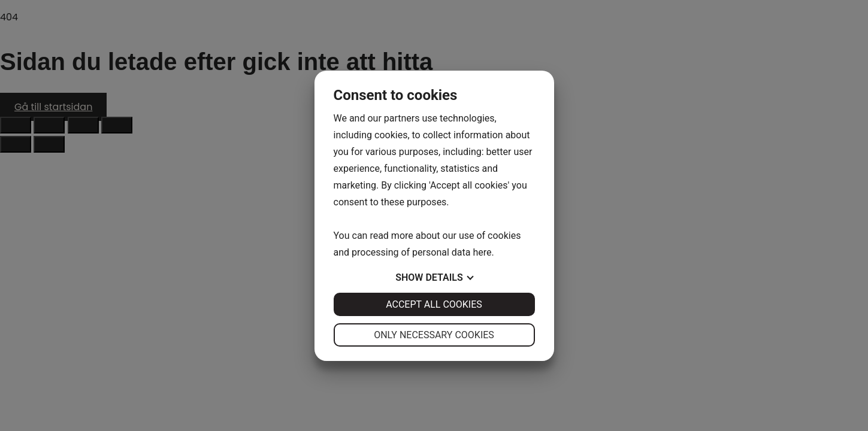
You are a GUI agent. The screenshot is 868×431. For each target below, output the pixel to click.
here (482, 252)
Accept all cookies (434, 304)
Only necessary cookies (434, 335)
